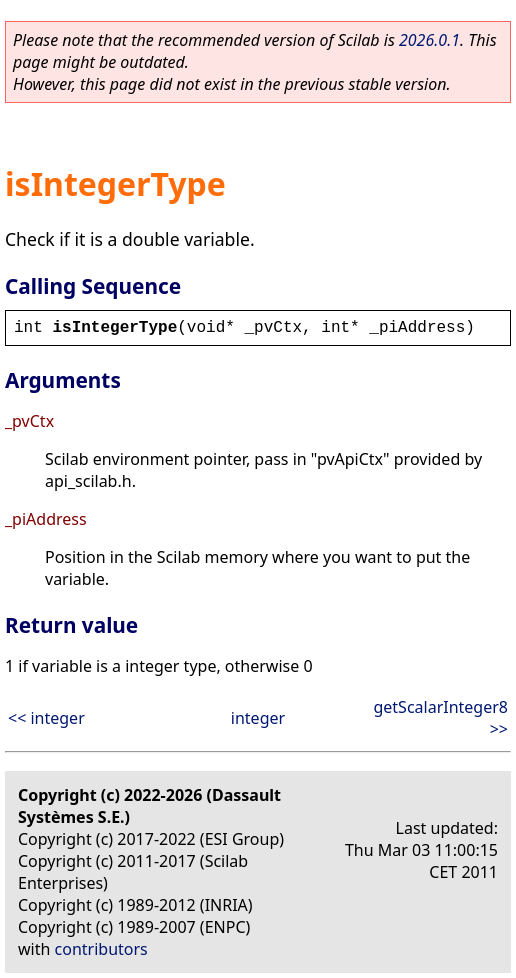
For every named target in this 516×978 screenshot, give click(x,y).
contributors (101, 949)
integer (258, 718)
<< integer (46, 718)
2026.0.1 (429, 40)
